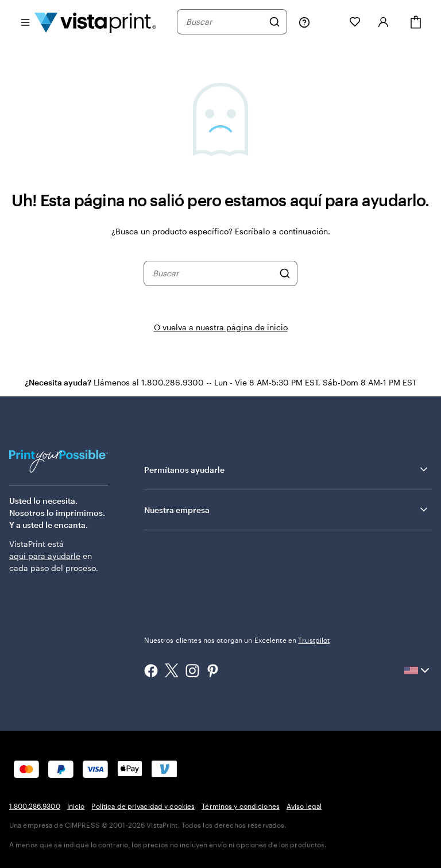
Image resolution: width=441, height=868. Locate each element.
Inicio (76, 806)
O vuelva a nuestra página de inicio (221, 327)
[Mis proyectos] (330, 22)
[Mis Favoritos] (355, 22)
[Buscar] (274, 22)
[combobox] (225, 22)
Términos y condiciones (241, 806)
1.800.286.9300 (35, 806)
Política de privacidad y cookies (143, 806)
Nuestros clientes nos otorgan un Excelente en (237, 640)
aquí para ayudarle (45, 556)
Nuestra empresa (287, 510)
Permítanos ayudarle (287, 469)
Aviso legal (304, 806)
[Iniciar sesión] (384, 22)
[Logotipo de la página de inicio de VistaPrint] (95, 22)
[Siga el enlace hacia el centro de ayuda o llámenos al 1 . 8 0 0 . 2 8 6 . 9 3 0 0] (304, 22)
